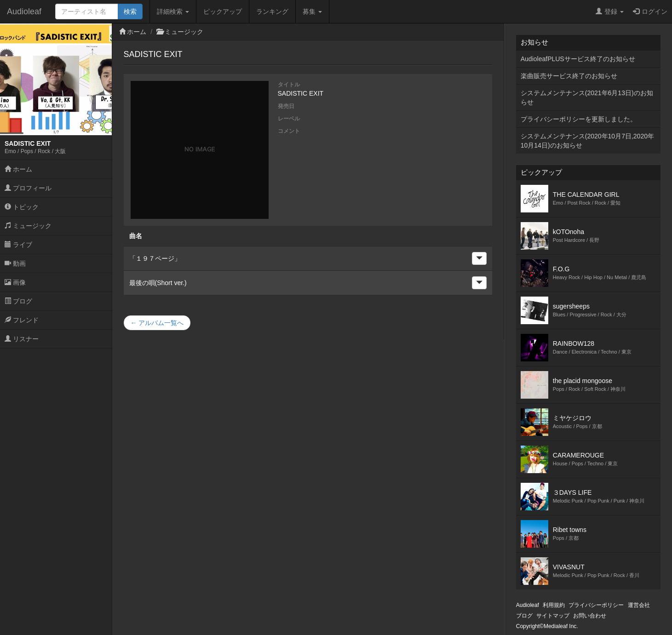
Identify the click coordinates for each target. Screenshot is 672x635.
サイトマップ (553, 616)
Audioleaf (24, 11)
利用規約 (554, 605)
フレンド (22, 320)
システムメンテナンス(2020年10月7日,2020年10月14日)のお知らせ (587, 141)
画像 (15, 282)
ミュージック (28, 226)
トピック (22, 207)
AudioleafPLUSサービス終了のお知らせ (578, 59)
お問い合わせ (590, 616)
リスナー (22, 339)
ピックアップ (223, 11)
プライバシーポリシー (596, 605)
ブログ (18, 301)
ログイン (650, 11)
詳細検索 (173, 11)
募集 (312, 11)
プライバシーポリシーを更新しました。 (579, 119)
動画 (15, 263)
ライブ (18, 245)
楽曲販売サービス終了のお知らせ (569, 76)
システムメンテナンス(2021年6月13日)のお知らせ (587, 97)
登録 (610, 11)
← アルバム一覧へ (157, 323)
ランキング (272, 11)
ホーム (18, 169)
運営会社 (639, 605)
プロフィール (28, 188)
